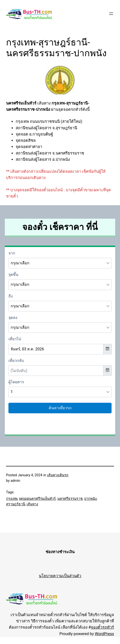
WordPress (104, 634)
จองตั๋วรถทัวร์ (102, 627)
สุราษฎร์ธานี (16, 504)
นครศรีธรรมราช (70, 499)
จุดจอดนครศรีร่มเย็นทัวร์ (37, 499)
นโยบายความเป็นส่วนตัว (60, 576)
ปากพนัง (90, 499)
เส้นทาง (32, 504)
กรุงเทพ (12, 499)
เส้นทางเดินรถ (58, 475)
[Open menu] (111, 14)
